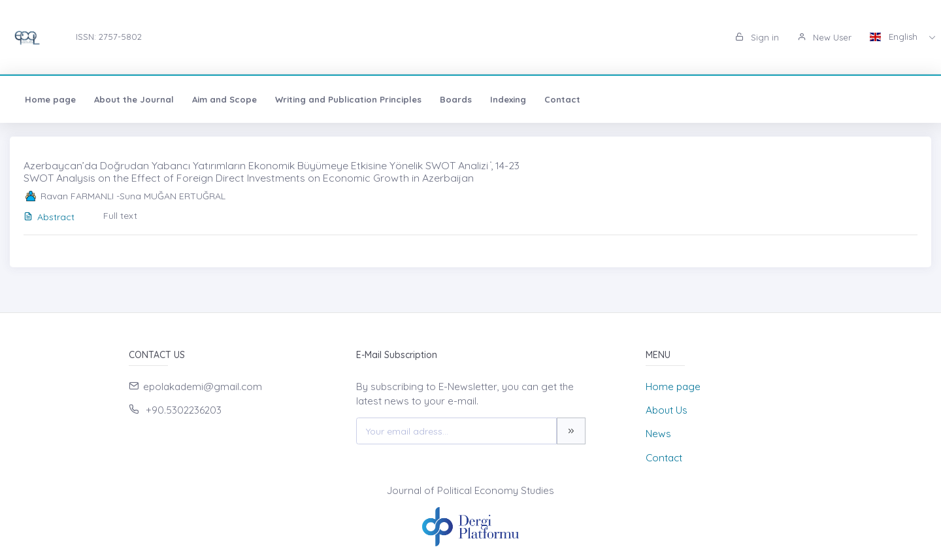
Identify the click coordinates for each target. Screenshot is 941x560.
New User (824, 37)
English (895, 37)
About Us (667, 410)
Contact (562, 99)
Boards (456, 99)
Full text (120, 216)
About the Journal (134, 99)
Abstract (49, 217)
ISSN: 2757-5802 (109, 37)
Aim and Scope (224, 99)
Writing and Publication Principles (348, 99)
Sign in (757, 37)
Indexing (508, 99)
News (658, 434)
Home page (50, 99)
